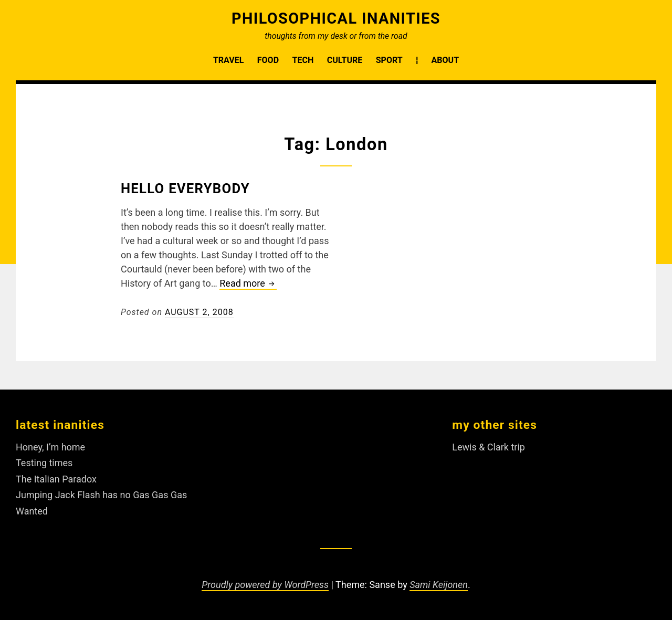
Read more (248, 284)
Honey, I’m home (50, 447)
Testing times (44, 463)
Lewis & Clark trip (489, 447)
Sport (389, 60)
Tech (303, 60)
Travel (228, 60)
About (445, 60)
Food (268, 60)
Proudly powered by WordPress (265, 585)
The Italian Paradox (56, 479)
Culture (345, 60)
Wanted (32, 511)
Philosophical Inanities (336, 18)
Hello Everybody (185, 188)
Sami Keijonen (439, 585)
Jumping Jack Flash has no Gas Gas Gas (101, 495)
